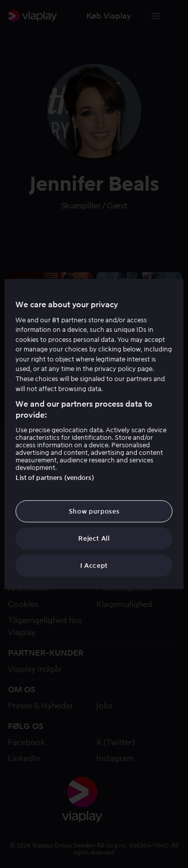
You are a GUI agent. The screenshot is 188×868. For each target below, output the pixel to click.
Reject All (94, 538)
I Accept (94, 566)
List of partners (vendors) (55, 477)
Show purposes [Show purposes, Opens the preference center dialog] (94, 511)
